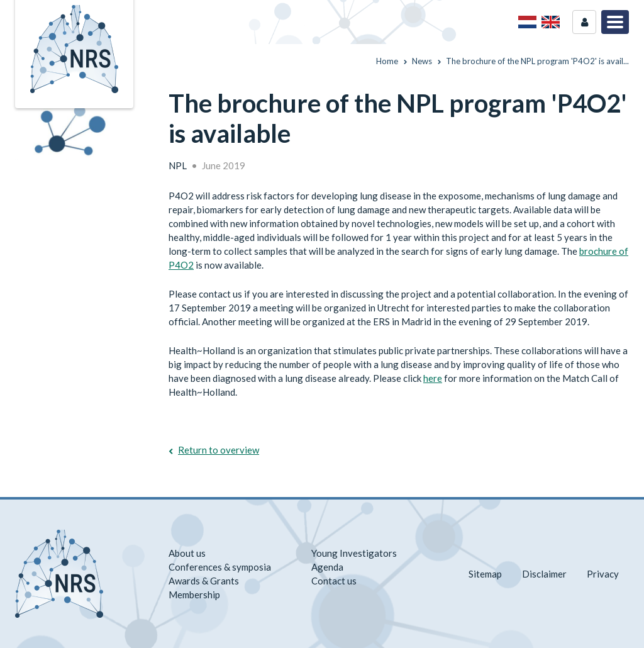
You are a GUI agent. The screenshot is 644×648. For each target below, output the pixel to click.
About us (187, 553)
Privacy (603, 574)
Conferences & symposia (220, 567)
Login (584, 22)
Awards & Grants (204, 581)
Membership (194, 595)
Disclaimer (544, 574)
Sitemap (485, 574)
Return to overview (219, 450)
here (433, 378)
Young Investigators (354, 553)
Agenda (327, 567)
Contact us (334, 581)
